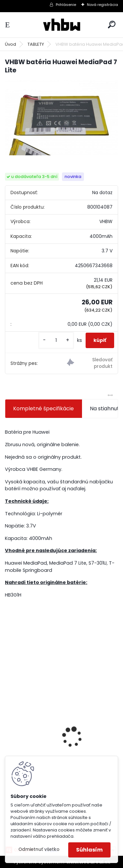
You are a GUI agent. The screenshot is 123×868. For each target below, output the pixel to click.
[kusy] (56, 340)
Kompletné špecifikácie (43, 408)
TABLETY (36, 44)
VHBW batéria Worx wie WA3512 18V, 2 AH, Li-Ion (57, 752)
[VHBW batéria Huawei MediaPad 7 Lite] (61, 118)
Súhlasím (89, 850)
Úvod (10, 44)
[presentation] (9, 726)
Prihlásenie (66, 5)
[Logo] (62, 25)
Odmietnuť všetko (39, 849)
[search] (112, 25)
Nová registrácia (102, 5)
